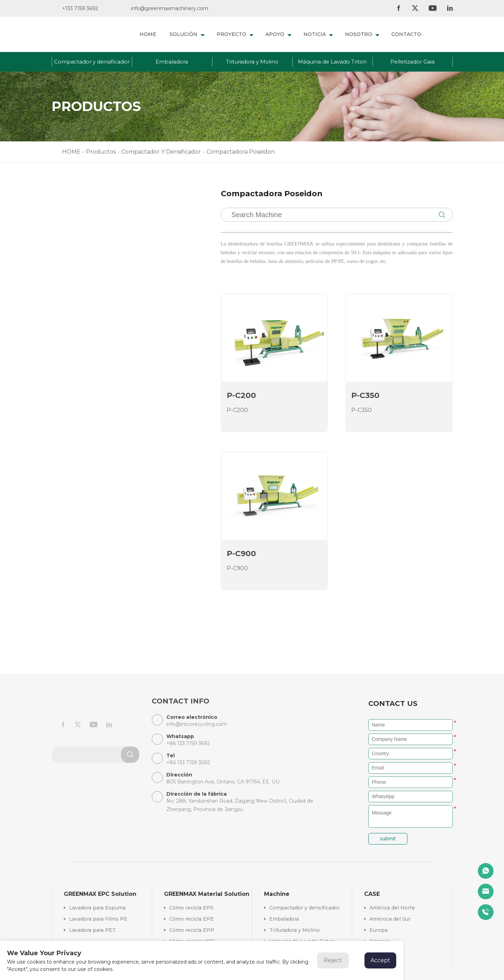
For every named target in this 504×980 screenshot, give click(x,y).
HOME (148, 34)
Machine (277, 894)
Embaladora (172, 62)
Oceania (380, 941)
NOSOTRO (362, 34)
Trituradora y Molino (252, 62)
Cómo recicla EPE (191, 919)
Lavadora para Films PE (98, 919)
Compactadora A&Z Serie (102, 235)
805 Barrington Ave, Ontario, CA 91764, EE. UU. (223, 782)
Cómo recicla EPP (192, 930)
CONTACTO (406, 34)
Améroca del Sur (390, 919)
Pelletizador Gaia (412, 62)
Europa (378, 930)
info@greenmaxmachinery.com (170, 8)
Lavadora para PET (92, 930)
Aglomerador (85, 297)
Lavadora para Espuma (97, 908)
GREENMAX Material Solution (207, 894)
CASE (372, 894)
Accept (380, 960)
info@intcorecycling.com (104, 441)
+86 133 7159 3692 (95, 460)
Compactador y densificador (92, 62)
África (377, 952)
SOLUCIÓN (187, 34)
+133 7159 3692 (80, 8)
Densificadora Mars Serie (101, 250)
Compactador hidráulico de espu (113, 266)
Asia (375, 964)
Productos (101, 152)
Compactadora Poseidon (101, 281)
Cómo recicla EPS (191, 908)
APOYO (279, 34)
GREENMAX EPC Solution (100, 894)
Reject (333, 960)
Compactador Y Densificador (161, 152)
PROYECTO (235, 34)
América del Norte (392, 908)
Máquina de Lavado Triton (332, 62)
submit (388, 838)
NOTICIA (318, 34)
